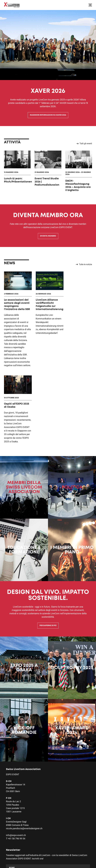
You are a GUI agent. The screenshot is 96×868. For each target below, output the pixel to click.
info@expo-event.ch (16, 762)
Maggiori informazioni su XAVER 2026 (48, 115)
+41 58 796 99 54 (17, 765)
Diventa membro (48, 236)
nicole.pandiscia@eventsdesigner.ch (24, 755)
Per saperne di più (48, 552)
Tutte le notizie (84, 264)
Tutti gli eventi (84, 144)
